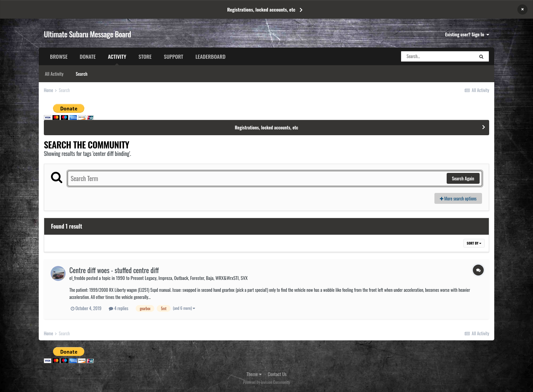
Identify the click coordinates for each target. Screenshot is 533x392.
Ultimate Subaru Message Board (87, 34)
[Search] (437, 56)
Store (145, 56)
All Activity (54, 74)
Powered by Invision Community (266, 382)
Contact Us (277, 374)
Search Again (463, 178)
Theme (254, 374)
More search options (458, 198)
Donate (88, 56)
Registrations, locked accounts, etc (261, 9)
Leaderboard (210, 56)
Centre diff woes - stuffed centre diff (114, 270)
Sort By (474, 243)
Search (82, 74)
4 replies (118, 308)
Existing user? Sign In (467, 34)
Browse (59, 56)
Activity (117, 59)
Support (174, 56)
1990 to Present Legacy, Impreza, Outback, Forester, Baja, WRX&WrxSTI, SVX (182, 278)
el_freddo (77, 278)
